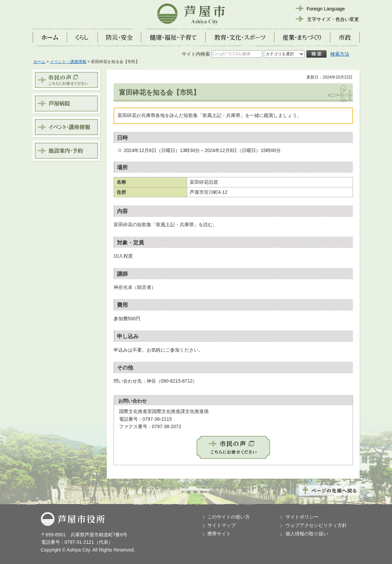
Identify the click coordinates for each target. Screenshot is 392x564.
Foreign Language (326, 9)
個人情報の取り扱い (307, 534)
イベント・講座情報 (68, 62)
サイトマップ (221, 525)
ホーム (39, 62)
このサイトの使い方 (229, 517)
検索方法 (340, 54)
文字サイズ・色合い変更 (333, 19)
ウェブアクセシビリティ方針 (316, 525)
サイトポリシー (302, 517)
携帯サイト (219, 534)
